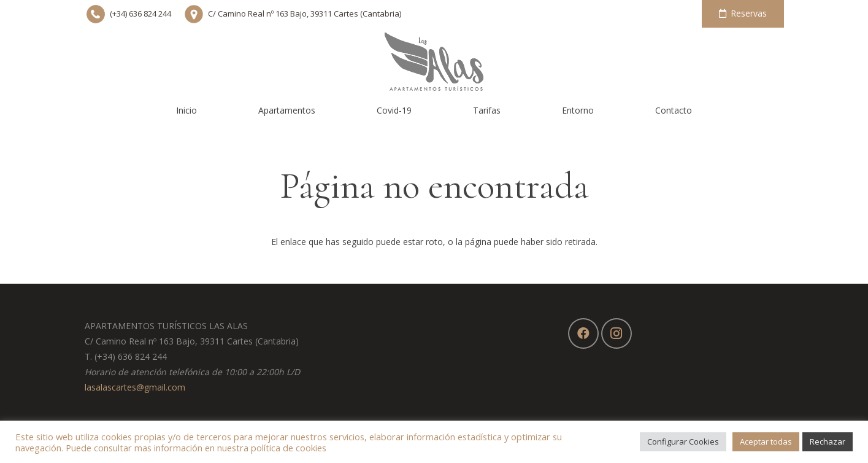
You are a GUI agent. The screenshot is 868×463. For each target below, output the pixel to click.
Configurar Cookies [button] (683, 442)
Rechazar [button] (828, 442)
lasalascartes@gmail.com (135, 387)
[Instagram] (616, 333)
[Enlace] (434, 61)
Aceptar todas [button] (766, 442)
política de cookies (289, 448)
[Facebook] (583, 333)
